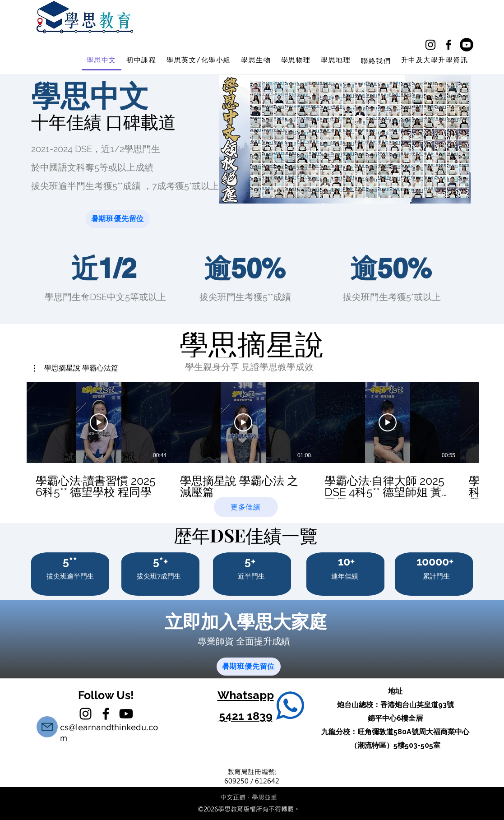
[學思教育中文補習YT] (126, 714)
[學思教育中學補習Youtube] (467, 45)
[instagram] (430, 45)
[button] (76, 368)
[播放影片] (99, 422)
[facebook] (449, 45)
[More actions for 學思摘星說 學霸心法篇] (76, 368)
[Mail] (47, 727)
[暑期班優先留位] (118, 219)
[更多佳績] (246, 507)
